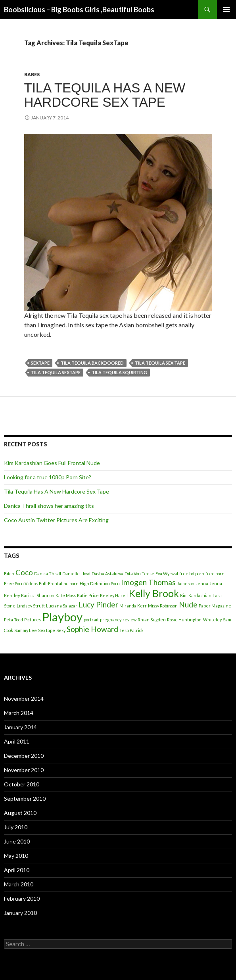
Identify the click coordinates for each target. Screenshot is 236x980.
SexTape (40, 363)
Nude (188, 604)
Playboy (62, 617)
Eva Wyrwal (167, 574)
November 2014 (24, 698)
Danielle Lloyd (76, 574)
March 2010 (19, 884)
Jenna (202, 583)
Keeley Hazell (114, 595)
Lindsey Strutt (31, 606)
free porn (215, 574)
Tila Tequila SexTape (56, 372)
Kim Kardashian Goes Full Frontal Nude (52, 463)
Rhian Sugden (152, 620)
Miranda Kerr (133, 606)
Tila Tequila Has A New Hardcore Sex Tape (105, 95)
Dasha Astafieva (107, 574)
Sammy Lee (26, 630)
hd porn (71, 583)
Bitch (9, 574)
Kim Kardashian (196, 595)
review (130, 620)
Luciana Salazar (62, 606)
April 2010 (17, 870)
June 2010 (17, 841)
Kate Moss (66, 595)
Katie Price (88, 595)
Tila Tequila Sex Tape (160, 363)
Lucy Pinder (98, 604)
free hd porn (192, 574)
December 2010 (24, 756)
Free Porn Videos (21, 583)
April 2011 (17, 741)
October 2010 (22, 784)
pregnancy (111, 620)
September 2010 (25, 798)
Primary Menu (226, 10)
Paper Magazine (215, 606)
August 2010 (20, 813)
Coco (24, 572)
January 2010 (20, 913)
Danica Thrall (48, 574)
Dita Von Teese (139, 574)
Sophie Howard (92, 629)
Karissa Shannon (38, 595)
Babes (32, 74)
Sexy (61, 630)
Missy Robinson (163, 606)
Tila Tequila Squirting (119, 372)
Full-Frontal (51, 583)
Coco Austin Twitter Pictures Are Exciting (56, 520)
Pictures (33, 620)
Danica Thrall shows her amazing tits (49, 506)
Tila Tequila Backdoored (92, 363)
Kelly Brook (154, 593)
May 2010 (16, 856)
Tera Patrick (131, 630)
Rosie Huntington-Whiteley (194, 620)
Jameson (186, 583)
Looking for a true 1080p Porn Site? (48, 477)
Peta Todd (13, 620)
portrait (91, 620)
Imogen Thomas (148, 582)
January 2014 (20, 727)
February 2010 (22, 898)
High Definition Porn (100, 583)
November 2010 (24, 770)
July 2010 (16, 827)
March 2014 (19, 713)
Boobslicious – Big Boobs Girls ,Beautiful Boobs (79, 10)
